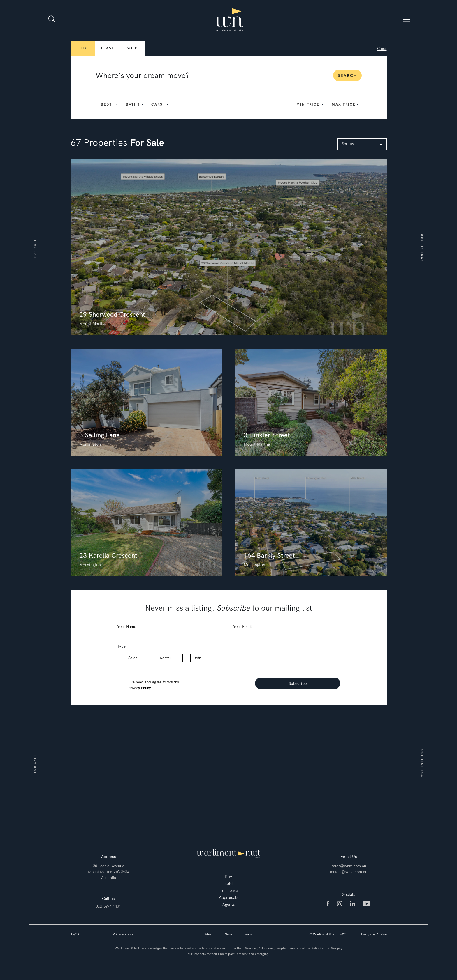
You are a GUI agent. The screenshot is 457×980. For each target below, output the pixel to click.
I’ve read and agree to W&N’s (154, 685)
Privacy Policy (140, 688)
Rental (165, 658)
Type (121, 646)
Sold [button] (132, 48)
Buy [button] (83, 48)
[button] (110, 104)
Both (197, 658)
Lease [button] (108, 48)
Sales (133, 658)
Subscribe (298, 683)
